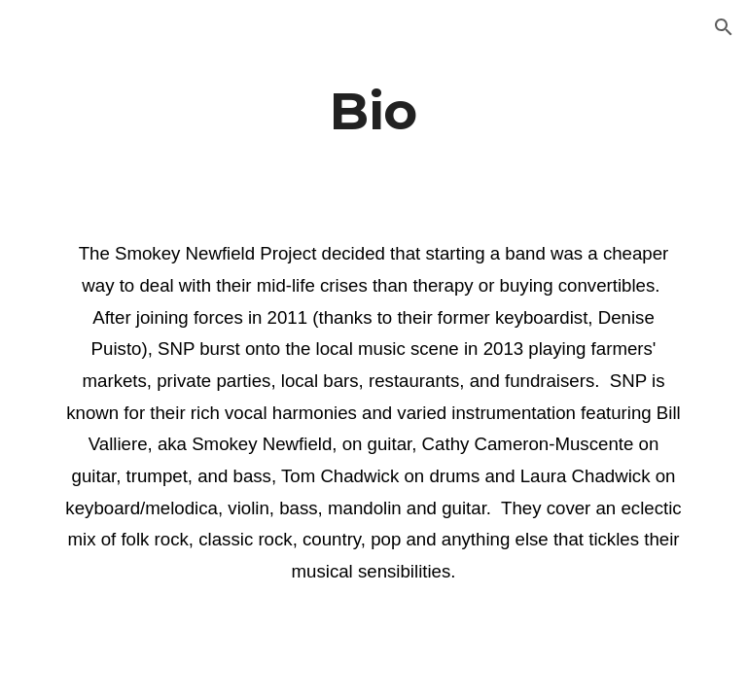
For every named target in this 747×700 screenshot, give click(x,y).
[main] (373, 110)
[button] (724, 27)
